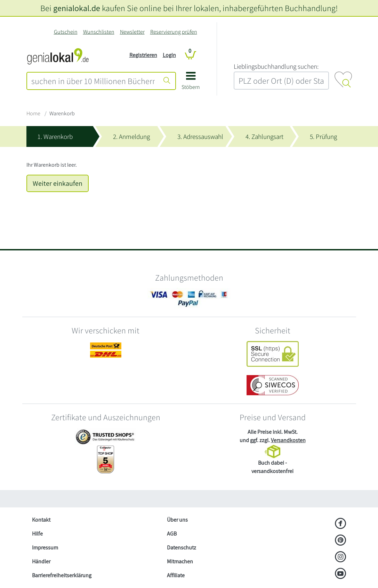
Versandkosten (288, 440)
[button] (191, 83)
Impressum (45, 548)
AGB (172, 534)
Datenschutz (182, 548)
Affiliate (176, 575)
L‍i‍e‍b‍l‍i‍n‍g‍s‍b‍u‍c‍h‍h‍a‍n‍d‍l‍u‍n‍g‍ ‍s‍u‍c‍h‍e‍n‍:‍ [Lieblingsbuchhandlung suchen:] (276, 66)
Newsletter (132, 32)
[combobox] (93, 81)
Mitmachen (180, 561)
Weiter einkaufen (58, 183)
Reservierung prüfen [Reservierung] (174, 32)
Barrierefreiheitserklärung (62, 575)
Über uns (177, 520)
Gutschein (66, 32)
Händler (41, 561)
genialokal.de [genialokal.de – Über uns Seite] (77, 8)
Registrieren (143, 55)
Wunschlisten (99, 32)
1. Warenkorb (55, 136)
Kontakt (41, 520)
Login (169, 55)
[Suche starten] (167, 81)
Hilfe (37, 534)
